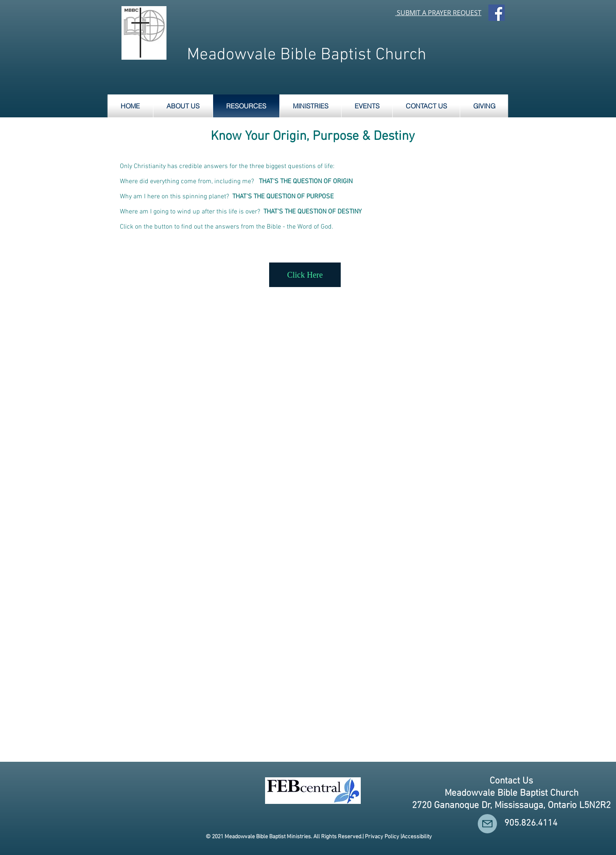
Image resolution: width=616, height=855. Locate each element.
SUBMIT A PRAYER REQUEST (439, 13)
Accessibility (417, 837)
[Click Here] (305, 275)
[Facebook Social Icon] (497, 13)
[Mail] (487, 824)
